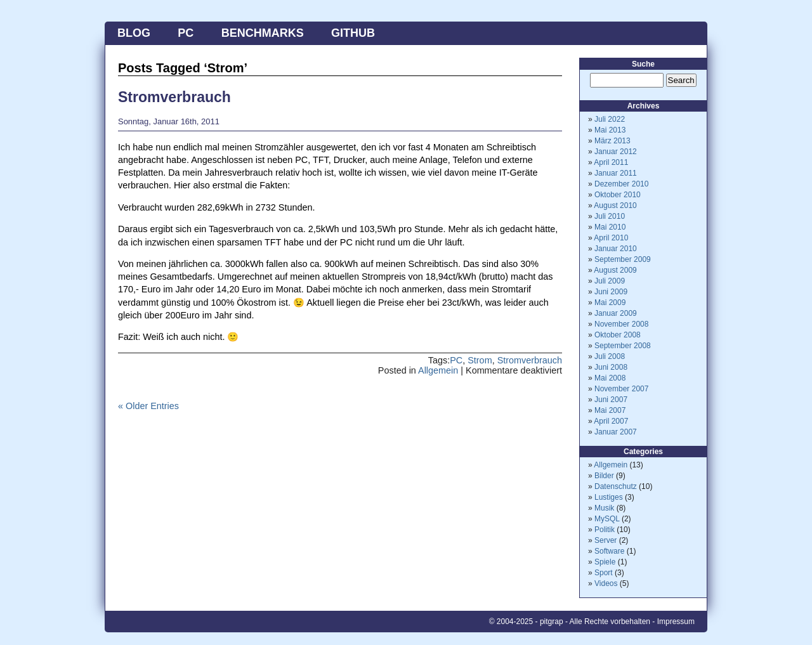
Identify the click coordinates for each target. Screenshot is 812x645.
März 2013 (612, 141)
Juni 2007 (611, 400)
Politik (605, 530)
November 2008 (621, 324)
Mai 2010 (610, 227)
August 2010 (615, 205)
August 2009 (615, 270)
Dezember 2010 (621, 184)
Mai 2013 (610, 130)
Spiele (605, 562)
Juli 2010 (610, 216)
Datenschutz (616, 486)
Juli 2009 (610, 281)
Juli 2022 (610, 119)
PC (186, 33)
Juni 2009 (611, 292)
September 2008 (623, 346)
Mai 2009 (610, 303)
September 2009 (623, 259)
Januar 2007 (616, 432)
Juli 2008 (610, 356)
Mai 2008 (610, 378)
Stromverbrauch (174, 97)
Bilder (604, 476)
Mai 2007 (610, 410)
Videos (606, 583)
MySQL (607, 519)
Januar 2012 (616, 152)
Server (606, 540)
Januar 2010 (616, 249)
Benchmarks (263, 33)
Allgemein (438, 370)
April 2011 (611, 162)
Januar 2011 (616, 173)
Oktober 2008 (618, 335)
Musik (604, 508)
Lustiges (609, 497)
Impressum (676, 622)
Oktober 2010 (618, 195)
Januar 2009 (616, 313)
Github (353, 33)
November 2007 (621, 389)
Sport (604, 573)
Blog (134, 33)
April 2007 (611, 421)
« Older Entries (148, 406)
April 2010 (611, 238)
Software (609, 551)
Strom (480, 360)
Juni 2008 (611, 367)
